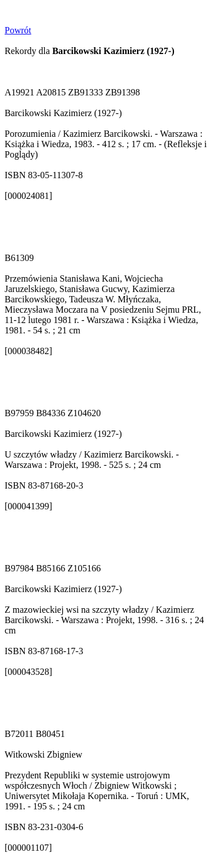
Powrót (18, 30)
